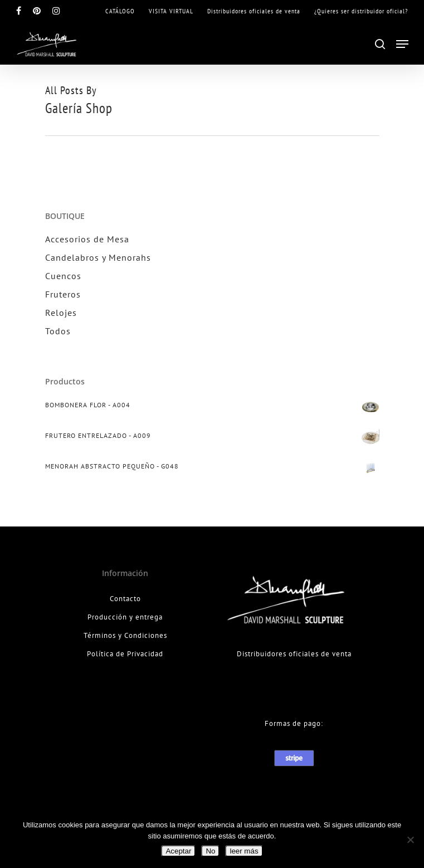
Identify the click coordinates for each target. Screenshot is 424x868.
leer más (244, 851)
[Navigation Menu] (402, 44)
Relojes (61, 313)
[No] (410, 840)
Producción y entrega (125, 617)
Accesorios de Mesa (87, 239)
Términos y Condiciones (125, 635)
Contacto (125, 599)
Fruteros (63, 294)
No (210, 851)
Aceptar (178, 851)
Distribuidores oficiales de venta (294, 654)
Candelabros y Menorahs (98, 257)
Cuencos (63, 276)
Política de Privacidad (125, 654)
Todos (58, 331)
